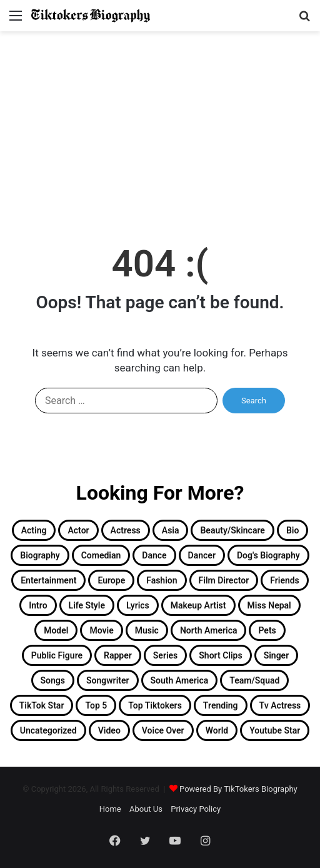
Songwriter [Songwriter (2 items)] (108, 680)
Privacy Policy (196, 809)
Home (110, 809)
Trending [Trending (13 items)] (221, 705)
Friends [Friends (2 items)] (285, 580)
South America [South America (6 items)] (180, 680)
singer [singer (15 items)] (277, 655)
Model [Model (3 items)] (56, 630)
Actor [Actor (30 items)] (78, 530)
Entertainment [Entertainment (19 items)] (48, 580)
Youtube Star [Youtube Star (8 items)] (275, 730)
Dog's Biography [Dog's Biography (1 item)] (268, 555)
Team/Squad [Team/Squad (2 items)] (254, 680)
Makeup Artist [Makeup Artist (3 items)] (198, 605)
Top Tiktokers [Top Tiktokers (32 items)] (155, 705)
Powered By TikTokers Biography (238, 789)
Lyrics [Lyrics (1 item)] (138, 605)
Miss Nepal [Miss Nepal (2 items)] (269, 605)
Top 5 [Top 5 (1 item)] (96, 705)
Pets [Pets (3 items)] (267, 630)
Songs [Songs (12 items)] (53, 680)
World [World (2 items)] (217, 730)
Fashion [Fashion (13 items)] (162, 580)
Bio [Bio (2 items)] (292, 530)
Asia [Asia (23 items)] (171, 530)
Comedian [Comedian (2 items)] (101, 555)
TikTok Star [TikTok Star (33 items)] (42, 705)
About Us (146, 809)
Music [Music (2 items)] (147, 630)
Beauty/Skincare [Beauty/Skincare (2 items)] (232, 530)
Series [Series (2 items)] (165, 655)
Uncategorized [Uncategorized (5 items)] (48, 730)
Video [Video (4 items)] (109, 730)
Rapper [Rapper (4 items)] (118, 655)
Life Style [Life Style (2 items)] (87, 605)
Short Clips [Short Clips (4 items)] (220, 655)
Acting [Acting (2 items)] (34, 530)
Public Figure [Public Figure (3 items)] (57, 655)
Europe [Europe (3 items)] (111, 580)
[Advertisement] (160, 125)
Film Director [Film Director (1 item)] (224, 580)
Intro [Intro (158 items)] (38, 605)
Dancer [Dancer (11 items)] (202, 555)
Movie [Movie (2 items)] (101, 630)
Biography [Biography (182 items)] (40, 555)
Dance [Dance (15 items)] (154, 555)
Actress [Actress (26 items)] (126, 530)
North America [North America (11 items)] (209, 630)
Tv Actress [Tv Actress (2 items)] (280, 705)
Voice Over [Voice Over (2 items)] (163, 730)
